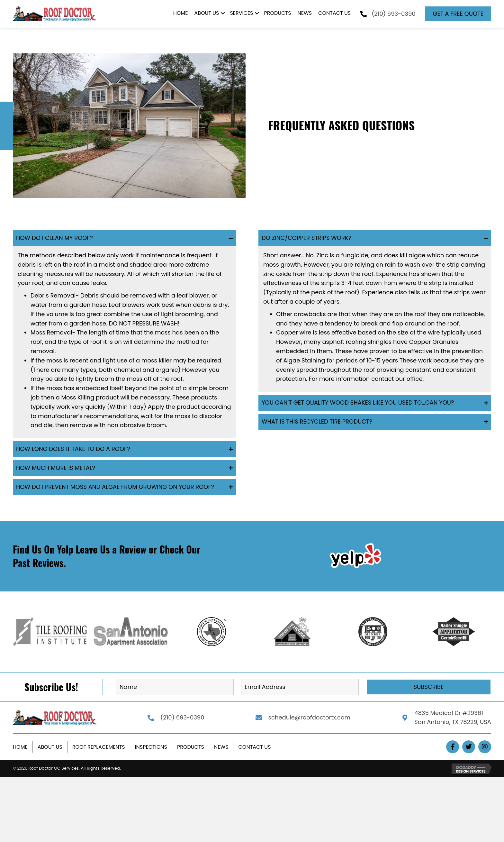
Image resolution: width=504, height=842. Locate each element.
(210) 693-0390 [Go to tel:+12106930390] (182, 717)
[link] (181, 14)
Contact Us (254, 747)
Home (20, 747)
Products (191, 747)
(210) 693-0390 (393, 14)
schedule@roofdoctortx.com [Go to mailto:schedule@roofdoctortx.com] (310, 717)
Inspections (151, 747)
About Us (50, 747)
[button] (458, 14)
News (221, 747)
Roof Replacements (99, 747)
